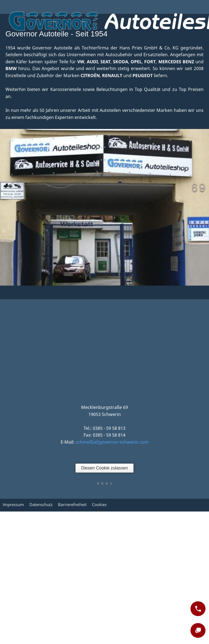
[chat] (198, 630)
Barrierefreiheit (72, 504)
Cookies (99, 504)
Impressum (13, 504)
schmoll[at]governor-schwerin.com (112, 442)
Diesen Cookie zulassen (104, 468)
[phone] (198, 609)
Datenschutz (41, 504)
